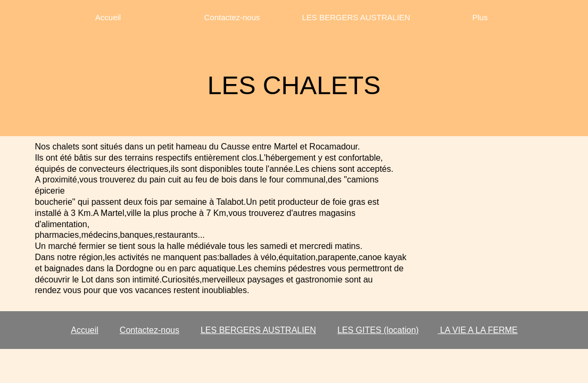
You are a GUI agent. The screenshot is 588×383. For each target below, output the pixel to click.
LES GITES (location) (378, 330)
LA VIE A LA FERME (477, 330)
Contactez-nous (150, 330)
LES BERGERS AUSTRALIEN (258, 330)
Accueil (85, 330)
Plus (480, 17)
